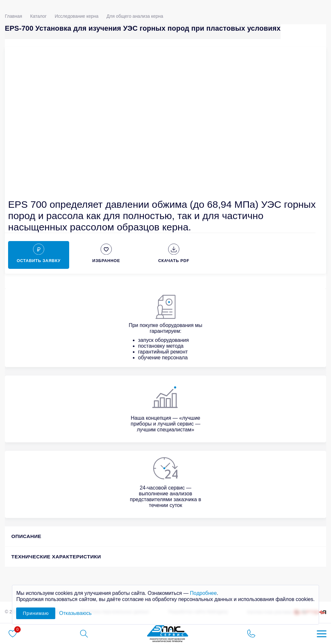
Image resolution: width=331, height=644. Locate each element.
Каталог (38, 16)
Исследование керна (76, 16)
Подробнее (203, 593)
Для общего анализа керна (135, 16)
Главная (13, 16)
